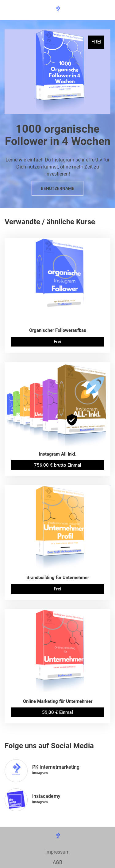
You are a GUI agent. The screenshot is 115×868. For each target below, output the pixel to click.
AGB (57, 862)
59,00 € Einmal (57, 712)
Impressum (57, 852)
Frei (57, 342)
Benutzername (57, 188)
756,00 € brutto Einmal (58, 465)
